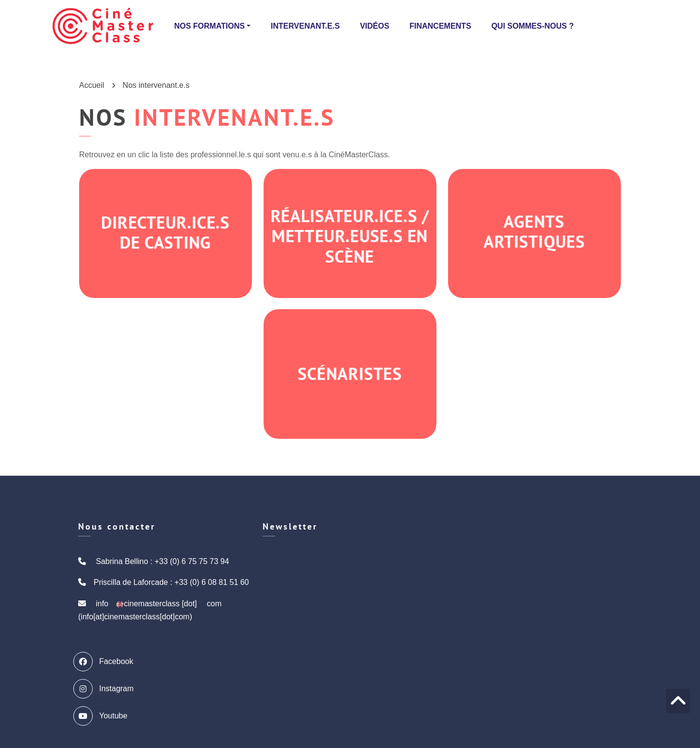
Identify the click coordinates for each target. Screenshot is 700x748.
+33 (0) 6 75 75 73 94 (192, 561)
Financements (440, 26)
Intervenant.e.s (305, 26)
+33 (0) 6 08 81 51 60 (211, 582)
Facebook (106, 662)
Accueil (92, 85)
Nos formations (209, 26)
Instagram (106, 689)
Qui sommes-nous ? (533, 26)
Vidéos (374, 26)
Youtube (103, 716)
